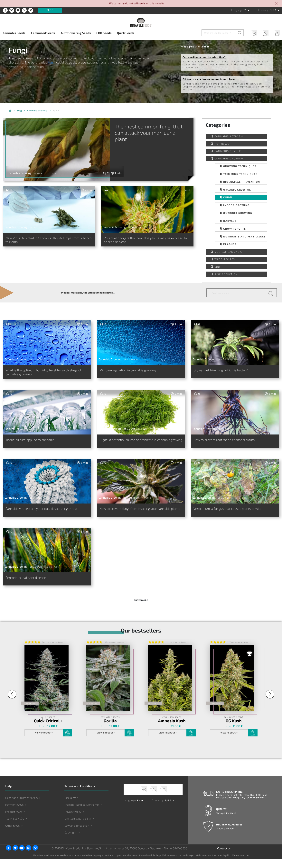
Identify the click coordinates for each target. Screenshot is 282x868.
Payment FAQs (14, 813)
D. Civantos (130, 502)
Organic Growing (237, 190)
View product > (44, 742)
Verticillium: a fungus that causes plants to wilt (233, 514)
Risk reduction (226, 274)
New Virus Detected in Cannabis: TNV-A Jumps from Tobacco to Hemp (45, 241)
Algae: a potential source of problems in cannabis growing (133, 444)
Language (237, 10)
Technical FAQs (15, 827)
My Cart (276, 33)
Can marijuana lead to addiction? (204, 57)
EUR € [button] (273, 10)
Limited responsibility (78, 827)
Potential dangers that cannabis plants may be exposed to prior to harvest (144, 241)
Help (250, 33)
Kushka (38, 173)
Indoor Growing (236, 205)
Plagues (230, 244)
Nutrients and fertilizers (244, 236)
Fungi (228, 197)
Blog (50, 10)
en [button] (245, 10)
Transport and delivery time (82, 813)
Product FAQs (14, 820)
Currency (263, 10)
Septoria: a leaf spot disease (30, 585)
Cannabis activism (229, 136)
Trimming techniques (240, 174)
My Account (263, 33)
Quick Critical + (48, 730)
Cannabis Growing (229, 158)
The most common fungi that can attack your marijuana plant (158, 133)
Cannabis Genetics (229, 151)
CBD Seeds (104, 33)
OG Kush (234, 730)
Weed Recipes (225, 259)
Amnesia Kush (172, 730)
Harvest (230, 221)
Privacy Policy (73, 820)
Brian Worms (136, 227)
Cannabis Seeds (14, 33)
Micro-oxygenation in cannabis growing (133, 371)
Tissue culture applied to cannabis (35, 442)
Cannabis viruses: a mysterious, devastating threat (43, 516)
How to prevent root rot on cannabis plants (230, 442)
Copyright (70, 841)
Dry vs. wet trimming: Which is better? (226, 371)
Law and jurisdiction (77, 834)
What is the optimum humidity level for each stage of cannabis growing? (43, 373)
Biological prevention (242, 182)
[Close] (277, 4)
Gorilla (110, 730)
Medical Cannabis (228, 252)
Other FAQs (12, 834)
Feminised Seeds (43, 33)
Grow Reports (235, 229)
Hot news (222, 144)
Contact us (224, 857)
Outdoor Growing (238, 213)
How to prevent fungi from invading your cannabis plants (134, 516)
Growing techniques (240, 166)
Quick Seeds (126, 33)
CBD (217, 267)
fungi (52, 62)
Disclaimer (71, 806)
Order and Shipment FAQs (21, 806)
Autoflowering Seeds (76, 33)
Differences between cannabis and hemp (210, 79)
